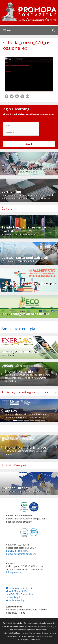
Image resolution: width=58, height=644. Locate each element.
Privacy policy (23, 639)
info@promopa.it (15, 572)
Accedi (29, 144)
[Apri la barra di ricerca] (53, 30)
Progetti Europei (14, 465)
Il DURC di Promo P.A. (17, 551)
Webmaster (35, 639)
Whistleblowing (15, 600)
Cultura (7, 208)
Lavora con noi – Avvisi (19, 588)
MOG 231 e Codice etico (19, 594)
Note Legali (13, 597)
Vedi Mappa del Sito (18, 591)
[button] (2, 374)
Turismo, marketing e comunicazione (29, 392)
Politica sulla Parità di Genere (21, 554)
